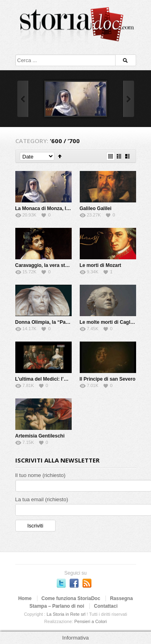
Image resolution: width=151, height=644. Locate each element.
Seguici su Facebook (74, 583)
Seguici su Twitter (61, 583)
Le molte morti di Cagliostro (112, 322)
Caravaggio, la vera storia (45, 265)
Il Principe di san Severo (108, 379)
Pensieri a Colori (90, 621)
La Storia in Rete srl (66, 614)
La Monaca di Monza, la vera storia (55, 208)
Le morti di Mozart (100, 265)
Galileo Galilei (96, 208)
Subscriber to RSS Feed (87, 583)
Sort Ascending (60, 156)
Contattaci (106, 606)
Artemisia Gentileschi (40, 436)
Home (25, 598)
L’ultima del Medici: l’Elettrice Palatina (59, 379)
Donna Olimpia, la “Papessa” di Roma (59, 322)
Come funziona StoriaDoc (71, 598)
